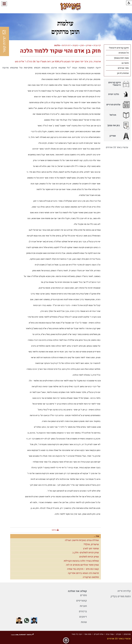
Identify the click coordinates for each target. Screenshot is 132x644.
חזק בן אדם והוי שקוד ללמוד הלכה (60, 51)
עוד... (96, 536)
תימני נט (125, 63)
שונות (84, 622)
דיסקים (83, 617)
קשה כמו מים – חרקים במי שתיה (83, 569)
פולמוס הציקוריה (91, 577)
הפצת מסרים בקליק (121, 596)
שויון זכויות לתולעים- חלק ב (86, 553)
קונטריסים (82, 601)
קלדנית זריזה (124, 591)
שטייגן (89, 45)
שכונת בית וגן (123, 73)
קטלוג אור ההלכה (77, 591)
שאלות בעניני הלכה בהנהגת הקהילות (81, 561)
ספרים (83, 595)
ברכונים (83, 611)
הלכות (57, 45)
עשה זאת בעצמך (121, 58)
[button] (12, 4)
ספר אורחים (123, 68)
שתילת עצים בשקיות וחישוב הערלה (82, 540)
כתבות (75, 45)
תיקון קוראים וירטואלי (119, 48)
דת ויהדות (66, 45)
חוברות (83, 606)
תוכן (82, 45)
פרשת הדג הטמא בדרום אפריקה (83, 573)
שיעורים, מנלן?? (91, 544)
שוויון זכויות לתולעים (89, 557)
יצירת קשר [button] (4, 41)
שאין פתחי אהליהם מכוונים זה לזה (82, 565)
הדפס (54, 530)
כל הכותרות (124, 53)
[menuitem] (117, 48)
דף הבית (97, 45)
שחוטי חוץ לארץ (91, 549)
